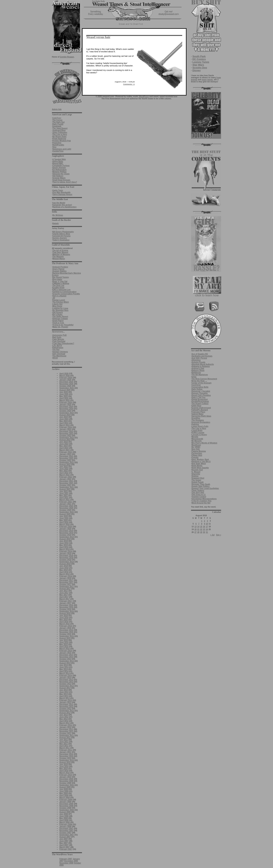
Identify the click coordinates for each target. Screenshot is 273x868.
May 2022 (64, 471)
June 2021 (64, 494)
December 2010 (66, 754)
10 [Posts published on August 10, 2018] (207, 524)
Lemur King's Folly (200, 426)
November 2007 (66, 831)
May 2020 (64, 520)
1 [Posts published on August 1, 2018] (202, 521)
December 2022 (66, 456)
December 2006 (71, 861)
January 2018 (65, 578)
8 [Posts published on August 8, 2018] (202, 524)
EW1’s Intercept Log (61, 290)
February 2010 (66, 775)
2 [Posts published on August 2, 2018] (205, 521)
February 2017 (66, 601)
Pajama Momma (199, 451)
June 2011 (64, 742)
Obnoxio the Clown (61, 174)
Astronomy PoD (60, 335)
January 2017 (65, 603)
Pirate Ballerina (59, 139)
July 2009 (64, 789)
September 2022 (67, 462)
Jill (54, 298)
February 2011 (66, 750)
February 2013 (66, 700)
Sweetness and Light (62, 149)
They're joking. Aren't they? (65, 182)
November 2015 (66, 632)
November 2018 (66, 558)
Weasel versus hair (98, 37)
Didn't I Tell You (199, 397)
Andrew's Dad (198, 368)
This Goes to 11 (199, 495)
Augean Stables (60, 271)
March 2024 (64, 425)
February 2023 (66, 452)
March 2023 (64, 450)
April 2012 (64, 721)
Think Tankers (198, 491)
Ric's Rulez (57, 314)
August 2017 (65, 589)
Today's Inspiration (61, 240)
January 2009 (65, 802)
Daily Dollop (197, 389)
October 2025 (65, 386)
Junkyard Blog (59, 130)
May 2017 (64, 595)
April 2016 (64, 622)
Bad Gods (57, 337)
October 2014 (65, 659)
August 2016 (65, 613)
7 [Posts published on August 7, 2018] (199, 524)
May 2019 (64, 545)
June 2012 (64, 717)
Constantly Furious (61, 166)
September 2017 (67, 587)
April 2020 (64, 522)
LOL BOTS (57, 346)
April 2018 (64, 572)
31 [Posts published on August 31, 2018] (207, 532)
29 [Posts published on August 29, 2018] (201, 532)
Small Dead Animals (61, 180)
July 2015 (64, 640)
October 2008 (65, 808)
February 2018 (66, 576)
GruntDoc (196, 418)
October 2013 (65, 684)
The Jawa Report (60, 128)
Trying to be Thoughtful (63, 325)
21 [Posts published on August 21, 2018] (198, 529)
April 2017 (64, 597)
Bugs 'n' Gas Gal (60, 281)
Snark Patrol (58, 321)
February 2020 (66, 527)
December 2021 (66, 481)
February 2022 (66, 477)
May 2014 (64, 669)
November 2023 (66, 434)
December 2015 (66, 630)
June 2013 (64, 692)
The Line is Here (60, 135)
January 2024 (65, 429)
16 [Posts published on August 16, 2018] (204, 527)
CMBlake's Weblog (61, 283)
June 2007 (64, 841)
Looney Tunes (201, 62)
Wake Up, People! (60, 327)
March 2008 (64, 822)
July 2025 (64, 392)
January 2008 (65, 827)
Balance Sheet (198, 371)
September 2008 (67, 810)
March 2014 (64, 673)
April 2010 (64, 771)
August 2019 (65, 539)
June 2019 (64, 543)
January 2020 (65, 529)
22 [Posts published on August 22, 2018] (201, 529)
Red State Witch (199, 464)
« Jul (212, 535)
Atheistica (196, 360)
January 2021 (65, 504)
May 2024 (64, 421)
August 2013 (65, 688)
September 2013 (67, 686)
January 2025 (65, 405)
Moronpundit (197, 439)
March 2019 (64, 549)
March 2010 (64, 773)
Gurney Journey (60, 238)
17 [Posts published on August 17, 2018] (207, 527)
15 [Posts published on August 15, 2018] (201, 527)
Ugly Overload (59, 354)
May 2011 (64, 744)
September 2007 (67, 835)
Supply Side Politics (201, 486)
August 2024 (65, 415)
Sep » (219, 535)
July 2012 (64, 715)
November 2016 (66, 607)
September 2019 (67, 537)
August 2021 (65, 489)
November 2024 (66, 409)
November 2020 (66, 508)
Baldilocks (196, 373)
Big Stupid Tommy (61, 277)
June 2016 (64, 618)
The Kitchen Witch (61, 302)
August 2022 (65, 465)
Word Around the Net (201, 503)
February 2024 (66, 427)
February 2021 (66, 502)
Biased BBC (58, 164)
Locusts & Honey (199, 435)
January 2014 (65, 678)
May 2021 (64, 496)
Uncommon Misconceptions (204, 499)
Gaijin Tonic (58, 190)
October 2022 (65, 460)
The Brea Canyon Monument (204, 379)
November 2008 (66, 806)
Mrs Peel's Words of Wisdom (204, 443)
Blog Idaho (57, 279)
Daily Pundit (58, 124)
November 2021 (66, 483)
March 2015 (64, 649)
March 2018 (64, 574)
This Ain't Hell (198, 493)
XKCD (55, 358)
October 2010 (65, 758)
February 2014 (66, 676)
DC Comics (199, 59)
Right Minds (197, 466)
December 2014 (66, 655)
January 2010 (65, 777)
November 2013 (66, 682)
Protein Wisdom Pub (62, 141)
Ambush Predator (60, 267)
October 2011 (65, 733)
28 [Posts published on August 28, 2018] (198, 532)
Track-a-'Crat (58, 323)
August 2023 (65, 440)
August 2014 (65, 663)
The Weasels (58, 257)
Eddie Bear (196, 406)
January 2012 (65, 727)
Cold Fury (57, 118)
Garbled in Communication (64, 292)
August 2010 (65, 762)
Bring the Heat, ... (199, 381)
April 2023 (64, 448)
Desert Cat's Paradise (201, 395)
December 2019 (66, 531)
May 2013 (64, 694)
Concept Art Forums (61, 236)
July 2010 (64, 764)
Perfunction (197, 453)
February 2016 (66, 626)
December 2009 (66, 779)
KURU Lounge (198, 433)
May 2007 (64, 843)
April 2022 (64, 473)
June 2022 (64, 469)
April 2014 (64, 671)
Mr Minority (197, 441)
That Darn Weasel (60, 252)
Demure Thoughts (200, 393)
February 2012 (66, 725)
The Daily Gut (58, 122)
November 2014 (66, 657)
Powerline (57, 143)
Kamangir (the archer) (62, 205)
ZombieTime (58, 151)
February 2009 (66, 800)
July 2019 (64, 541)
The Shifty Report (60, 317)
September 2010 (67, 760)
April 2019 (64, 547)
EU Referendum (60, 170)
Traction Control (199, 497)
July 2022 (64, 467)
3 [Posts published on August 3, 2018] (207, 521)
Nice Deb (196, 449)
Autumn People (198, 362)
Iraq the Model (59, 203)
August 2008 (65, 812)
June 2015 (64, 642)
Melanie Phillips (60, 172)
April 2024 (64, 423)
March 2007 (64, 847)
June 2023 (64, 444)
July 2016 (64, 616)
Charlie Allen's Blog (61, 234)
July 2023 (64, 442)
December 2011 (66, 729)
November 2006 (66, 863)
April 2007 (64, 845)
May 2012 (64, 719)
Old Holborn (58, 176)
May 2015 (64, 645)
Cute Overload (59, 341)
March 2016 (64, 624)
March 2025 (64, 400)
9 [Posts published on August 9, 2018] (205, 524)
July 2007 (64, 839)
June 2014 (64, 667)
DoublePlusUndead (200, 402)
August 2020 (65, 514)
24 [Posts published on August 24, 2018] (207, 529)
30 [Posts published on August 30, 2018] (204, 532)
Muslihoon (196, 445)
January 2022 (65, 479)
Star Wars (198, 65)
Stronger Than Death (201, 484)
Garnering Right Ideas (201, 416)
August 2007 (65, 837)
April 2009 (64, 796)
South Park (199, 56)
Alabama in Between (201, 366)
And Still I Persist (199, 358)
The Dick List (58, 286)
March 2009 (64, 798)
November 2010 (66, 756)
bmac (194, 377)
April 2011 (64, 746)
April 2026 (64, 374)
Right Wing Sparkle (200, 468)
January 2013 (65, 702)
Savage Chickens (60, 352)
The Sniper (196, 480)
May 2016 (64, 620)
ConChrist (196, 385)
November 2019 (66, 533)
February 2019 (66, 551)
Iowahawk (57, 126)
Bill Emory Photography (63, 232)
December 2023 (66, 431)
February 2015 (66, 651)
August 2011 (65, 738)
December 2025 (66, 382)
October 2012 (65, 709)
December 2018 (66, 556)
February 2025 (66, 403)
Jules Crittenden (60, 132)
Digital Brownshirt (200, 399)
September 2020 (67, 512)
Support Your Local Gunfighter (205, 488)
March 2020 (64, 525)
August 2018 (65, 564)
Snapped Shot (198, 478)
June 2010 (64, 767)
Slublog (195, 476)
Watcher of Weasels (61, 255)
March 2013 (64, 698)
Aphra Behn (58, 161)
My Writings (58, 215)
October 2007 (65, 833)
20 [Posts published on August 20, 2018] (195, 529)
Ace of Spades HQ (200, 354)
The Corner (57, 120)
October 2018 (65, 560)
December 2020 (66, 506)
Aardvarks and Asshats (202, 356)
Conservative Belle (200, 387)
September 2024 (67, 413)
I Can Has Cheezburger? (63, 343)
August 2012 (65, 713)
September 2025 (67, 388)
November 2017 (66, 582)
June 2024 (64, 419)
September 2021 (67, 487)
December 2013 (66, 680)
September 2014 (67, 661)
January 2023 (65, 454)
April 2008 (64, 820)
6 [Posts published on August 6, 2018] (196, 524)
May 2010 (64, 769)
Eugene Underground (201, 408)
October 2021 (65, 485)
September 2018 (67, 562)
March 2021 (64, 500)
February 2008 (66, 824)
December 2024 (66, 407)
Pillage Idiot (197, 455)
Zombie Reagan (67, 57)
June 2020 (64, 518)
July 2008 (64, 814)
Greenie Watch (59, 178)
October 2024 (65, 411)
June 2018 (64, 568)
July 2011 (64, 740)
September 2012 (67, 711)
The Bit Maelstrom (200, 375)
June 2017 (64, 593)
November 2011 (66, 731)
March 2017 (64, 599)
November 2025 (66, 384)
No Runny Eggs (59, 137)
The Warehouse (59, 356)
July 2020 (64, 516)
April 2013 (64, 696)
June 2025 (64, 394)
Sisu (54, 147)
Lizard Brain (197, 431)
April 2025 (64, 398)
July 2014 (64, 665)
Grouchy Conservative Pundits (66, 294)
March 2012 (64, 723)
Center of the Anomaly (202, 383)
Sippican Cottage (60, 319)
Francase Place (198, 412)
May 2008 (64, 818)
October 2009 (65, 783)
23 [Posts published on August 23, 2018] (204, 529)
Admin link (57, 109)
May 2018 (64, 570)
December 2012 (66, 704)
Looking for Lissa (60, 308)
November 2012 (66, 707)
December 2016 (66, 605)
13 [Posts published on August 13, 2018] (195, 527)
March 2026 (64, 376)
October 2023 (65, 436)
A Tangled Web (59, 159)
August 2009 (65, 787)
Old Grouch (58, 312)
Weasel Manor (59, 259)
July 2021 (64, 491)
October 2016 (65, 609)
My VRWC (196, 447)
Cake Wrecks (58, 339)
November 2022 (66, 458)
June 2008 (64, 816)
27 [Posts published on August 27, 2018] (195, 532)
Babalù (56, 223)
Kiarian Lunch (59, 300)
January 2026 (65, 380)
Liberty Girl (57, 304)
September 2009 (67, 785)
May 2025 (64, 396)
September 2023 (67, 438)
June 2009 (64, 791)
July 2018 (64, 566)
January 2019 (65, 554)
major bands (207, 80)
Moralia (195, 437)
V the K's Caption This (202, 501)
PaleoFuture (58, 348)
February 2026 (66, 378)
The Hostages (198, 420)
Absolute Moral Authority (203, 364)
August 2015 (65, 638)
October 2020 (65, 510)
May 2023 (64, 446)
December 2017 (66, 580)
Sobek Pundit (198, 482)
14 (129, 84)
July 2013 (64, 690)
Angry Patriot (58, 269)
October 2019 (65, 535)
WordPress (144, 97)
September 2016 (67, 611)
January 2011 (65, 752)
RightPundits (58, 145)
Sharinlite (196, 474)
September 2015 (67, 636)
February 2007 (66, 849)
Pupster (195, 457)
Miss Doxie (57, 306)
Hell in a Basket (59, 296)
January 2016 (65, 628)
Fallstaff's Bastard (200, 410)
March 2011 (64, 748)
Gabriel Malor (198, 414)
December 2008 (66, 804)
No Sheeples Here (60, 310)
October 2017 (65, 585)
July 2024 (64, 417)
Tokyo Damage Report (62, 195)
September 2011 (67, 736)
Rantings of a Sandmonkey (64, 207)
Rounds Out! (197, 470)
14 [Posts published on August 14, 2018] (198, 527)
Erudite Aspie (58, 288)
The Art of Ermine (60, 250)
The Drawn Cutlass (200, 404)
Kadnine (195, 424)
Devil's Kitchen (59, 168)
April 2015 (64, 647)
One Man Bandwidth (61, 192)
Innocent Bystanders (201, 422)
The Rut (56, 350)
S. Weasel (196, 472)
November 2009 (66, 781)
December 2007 (66, 829)
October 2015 (65, 634)
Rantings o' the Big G (201, 462)
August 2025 (65, 390)
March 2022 (64, 475)
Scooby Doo (200, 68)
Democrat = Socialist (201, 391)
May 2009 (64, 793)
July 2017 (64, 591)
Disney (196, 70)
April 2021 (64, 498)
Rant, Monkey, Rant (200, 459)
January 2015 (65, 653)
